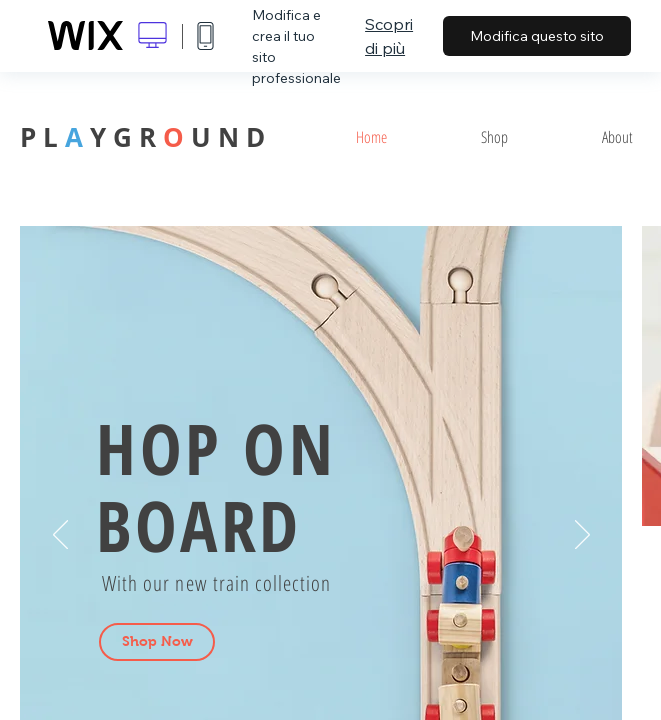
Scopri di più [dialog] (389, 36)
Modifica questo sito (537, 36)
